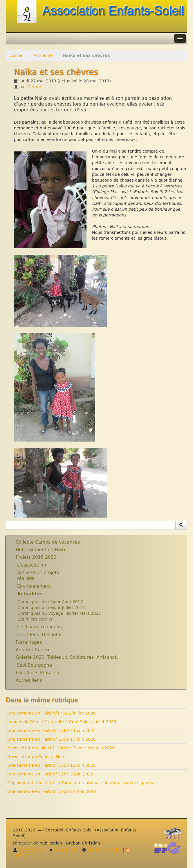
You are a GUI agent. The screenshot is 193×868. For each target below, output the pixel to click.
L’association (32, 565)
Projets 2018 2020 (36, 557)
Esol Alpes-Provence (38, 673)
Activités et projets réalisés (38, 576)
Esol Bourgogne (35, 665)
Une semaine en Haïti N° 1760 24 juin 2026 (52, 730)
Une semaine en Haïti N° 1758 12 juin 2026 (52, 765)
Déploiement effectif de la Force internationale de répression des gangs (80, 783)
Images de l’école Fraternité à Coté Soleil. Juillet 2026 (62, 722)
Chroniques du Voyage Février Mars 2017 (59, 613)
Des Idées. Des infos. (40, 635)
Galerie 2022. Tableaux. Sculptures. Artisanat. (67, 657)
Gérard (34, 87)
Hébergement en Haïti (40, 550)
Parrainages (29, 642)
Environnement (34, 586)
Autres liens (29, 680)
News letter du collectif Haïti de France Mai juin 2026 (61, 748)
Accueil (17, 55)
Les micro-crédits (35, 619)
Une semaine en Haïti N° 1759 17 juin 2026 (52, 739)
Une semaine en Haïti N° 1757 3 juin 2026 (50, 774)
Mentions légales (102, 850)
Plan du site (64, 850)
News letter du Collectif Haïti (36, 757)
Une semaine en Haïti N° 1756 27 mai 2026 (52, 791)
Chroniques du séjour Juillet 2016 (51, 607)
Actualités (44, 55)
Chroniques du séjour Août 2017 (50, 602)
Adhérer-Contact (34, 650)
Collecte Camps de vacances (48, 542)
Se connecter (29, 850)
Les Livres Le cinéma (40, 627)
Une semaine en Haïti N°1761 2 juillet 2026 (51, 713)
